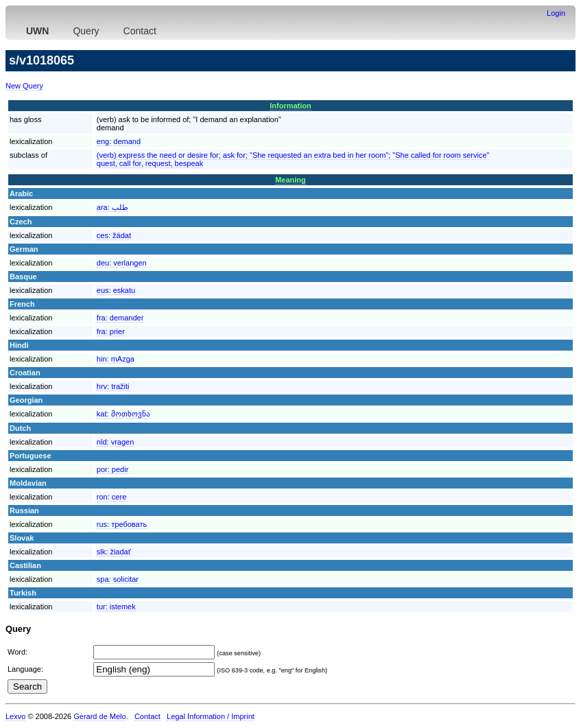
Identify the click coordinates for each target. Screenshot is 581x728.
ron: (111, 497)
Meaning (290, 180)
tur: (116, 607)
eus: (116, 290)
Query (86, 31)
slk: (114, 552)
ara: (112, 207)
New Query (24, 86)
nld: (115, 442)
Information (290, 106)
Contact (140, 31)
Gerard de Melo (99, 716)
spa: (118, 579)
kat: (123, 414)
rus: (122, 524)
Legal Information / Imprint (211, 716)
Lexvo (15, 716)
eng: (119, 141)
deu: (122, 263)
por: (112, 469)
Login (556, 13)
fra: (120, 318)
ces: (114, 235)
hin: (116, 359)
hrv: (113, 386)
